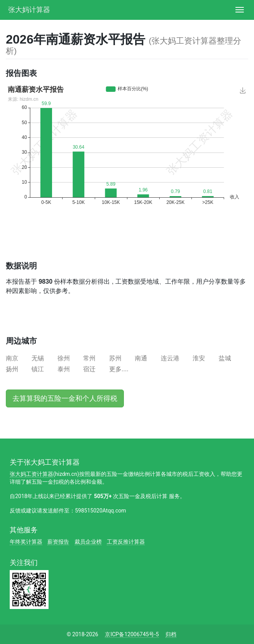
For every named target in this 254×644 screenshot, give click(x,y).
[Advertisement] (97, 240)
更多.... (119, 369)
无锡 (38, 358)
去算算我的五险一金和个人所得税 (65, 398)
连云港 (170, 358)
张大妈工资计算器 (31, 474)
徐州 (64, 358)
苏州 (115, 358)
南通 (141, 358)
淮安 (199, 358)
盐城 (225, 358)
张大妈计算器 (29, 9)
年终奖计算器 (26, 542)
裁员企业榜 (88, 542)
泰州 (64, 369)
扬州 (12, 369)
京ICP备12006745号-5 (132, 634)
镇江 (38, 369)
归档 (171, 634)
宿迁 (89, 369)
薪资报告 (58, 542)
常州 (89, 358)
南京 (12, 358)
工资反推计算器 (126, 542)
